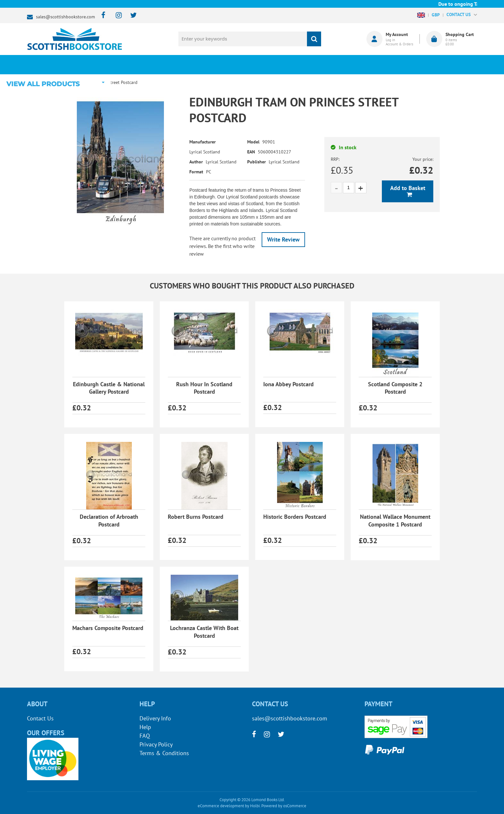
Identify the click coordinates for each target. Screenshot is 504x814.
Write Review (283, 239)
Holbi (255, 806)
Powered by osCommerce (284, 806)
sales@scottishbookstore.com (65, 17)
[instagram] (116, 16)
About (360, 65)
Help (145, 727)
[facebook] (101, 16)
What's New (204, 65)
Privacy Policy (156, 744)
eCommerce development (221, 806)
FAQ (145, 736)
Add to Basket (408, 188)
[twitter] (130, 16)
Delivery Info (155, 718)
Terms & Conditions (164, 753)
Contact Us (40, 718)
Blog (282, 65)
